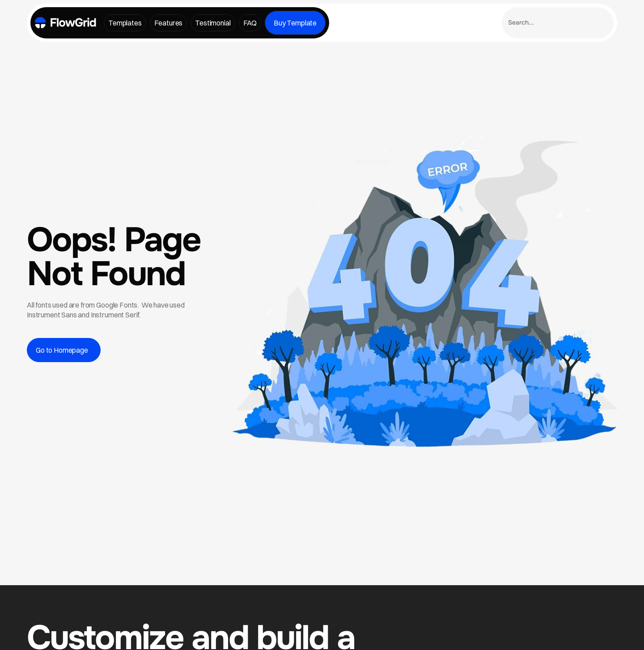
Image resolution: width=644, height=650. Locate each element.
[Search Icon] (558, 23)
